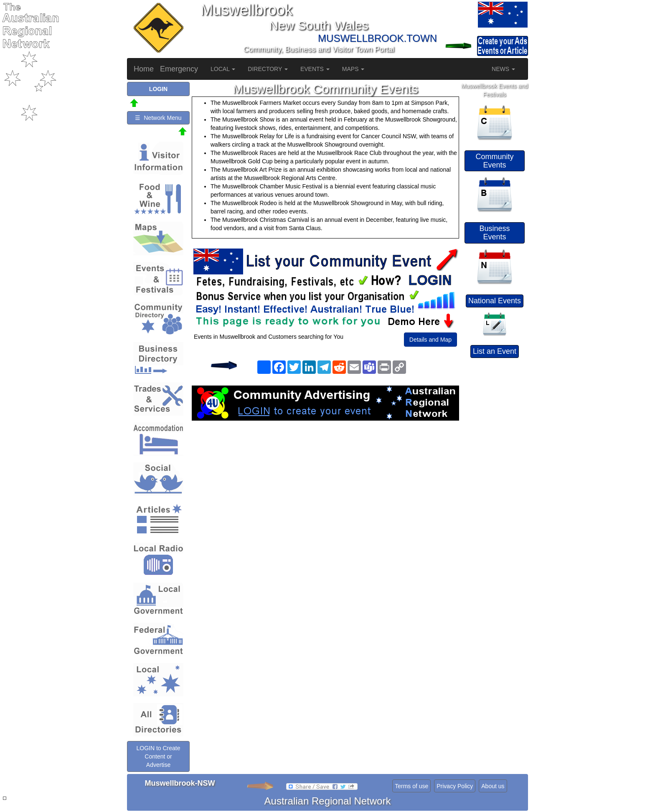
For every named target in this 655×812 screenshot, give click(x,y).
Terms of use (411, 786)
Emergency (179, 69)
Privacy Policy (455, 786)
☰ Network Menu (158, 118)
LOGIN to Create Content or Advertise (158, 756)
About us (493, 786)
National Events (495, 301)
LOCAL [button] (223, 69)
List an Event (495, 351)
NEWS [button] (503, 69)
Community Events (494, 161)
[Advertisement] (325, 487)
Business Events (494, 233)
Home (144, 69)
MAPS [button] (353, 69)
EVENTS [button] (315, 69)
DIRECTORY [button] (268, 69)
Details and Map (430, 340)
